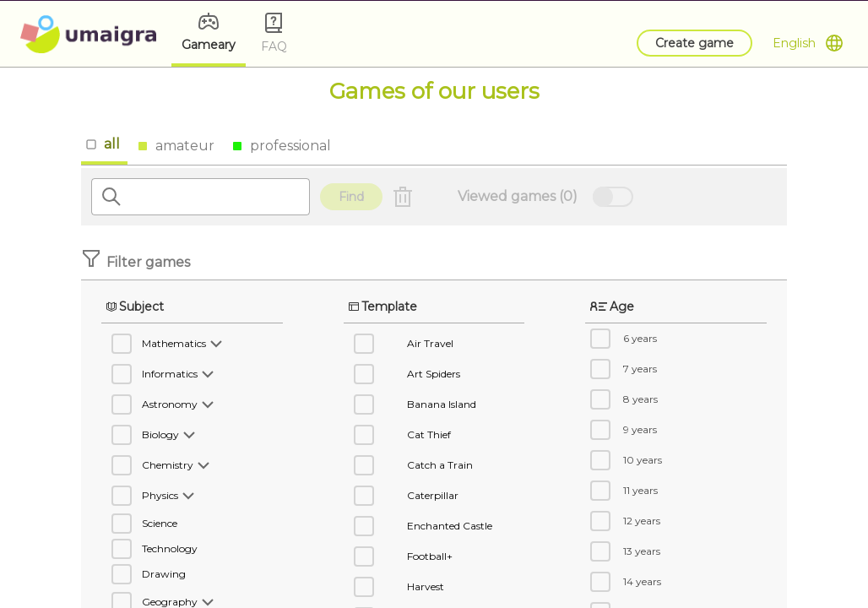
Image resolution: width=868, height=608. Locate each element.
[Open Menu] (808, 43)
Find (351, 197)
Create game (694, 43)
